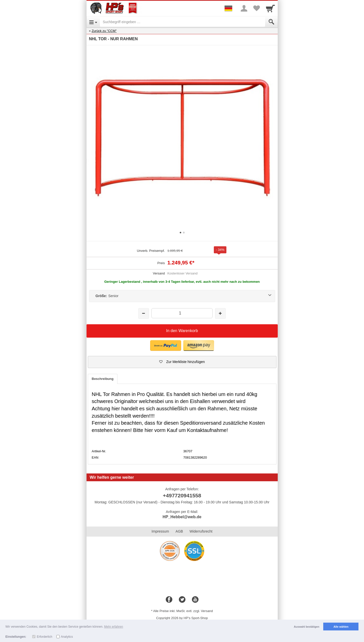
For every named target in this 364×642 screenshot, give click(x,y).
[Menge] (182, 313)
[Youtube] (195, 600)
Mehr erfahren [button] (114, 627)
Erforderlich (44, 637)
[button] (166, 346)
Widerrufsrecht (201, 531)
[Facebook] (169, 600)
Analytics (67, 637)
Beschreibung (103, 379)
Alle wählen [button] (341, 627)
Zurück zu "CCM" (104, 31)
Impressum (160, 531)
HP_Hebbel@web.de (182, 517)
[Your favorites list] (257, 8)
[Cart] (270, 8)
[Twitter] (182, 600)
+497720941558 (182, 495)
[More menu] (244, 8)
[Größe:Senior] (182, 296)
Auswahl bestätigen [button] (307, 627)
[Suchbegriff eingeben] (183, 22)
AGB (179, 531)
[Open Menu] (93, 22)
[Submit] (271, 22)
